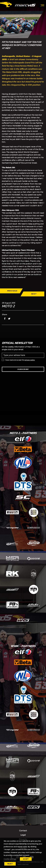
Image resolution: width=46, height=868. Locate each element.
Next (34, 294)
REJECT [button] (10, 864)
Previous (12, 291)
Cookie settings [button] (10, 859)
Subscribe (23, 369)
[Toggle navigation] (42, 5)
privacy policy (30, 360)
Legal (23, 835)
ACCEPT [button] (26, 859)
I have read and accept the (20, 360)
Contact (23, 831)
